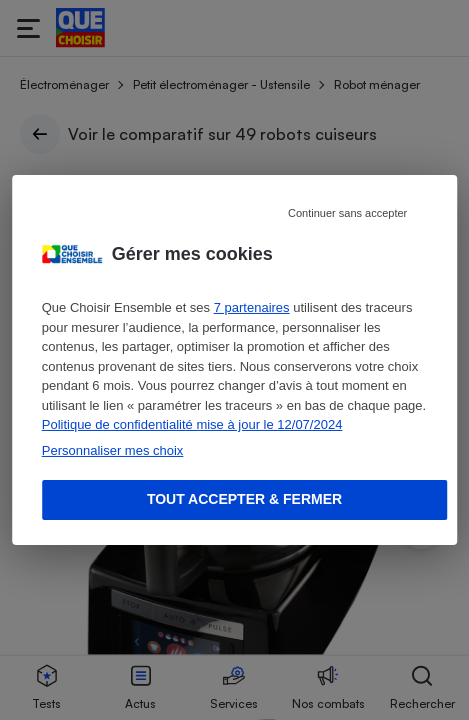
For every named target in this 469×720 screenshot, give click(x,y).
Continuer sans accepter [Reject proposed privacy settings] (347, 213)
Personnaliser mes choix (113, 450)
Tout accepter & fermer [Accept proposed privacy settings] (244, 499)
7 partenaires (252, 307)
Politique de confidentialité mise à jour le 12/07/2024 (192, 424)
